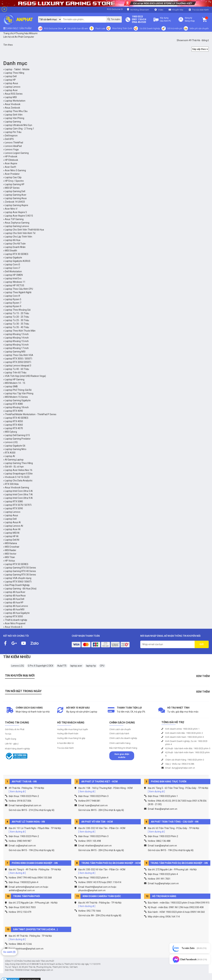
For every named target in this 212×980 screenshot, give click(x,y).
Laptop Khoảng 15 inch (17, 341)
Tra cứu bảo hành (200, 10)
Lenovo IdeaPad (13, 146)
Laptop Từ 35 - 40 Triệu (17, 327)
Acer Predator (12, 174)
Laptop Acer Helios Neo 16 (19, 470)
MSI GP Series (12, 188)
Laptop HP (10, 80)
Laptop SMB (11, 386)
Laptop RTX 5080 (14, 501)
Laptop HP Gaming (15, 379)
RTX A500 (10, 453)
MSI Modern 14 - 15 (15, 383)
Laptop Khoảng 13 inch (17, 334)
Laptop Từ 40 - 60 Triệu (17, 369)
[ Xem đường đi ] (17, 792)
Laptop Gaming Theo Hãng (19, 463)
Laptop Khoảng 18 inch (17, 407)
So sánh (9, 952)
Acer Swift (11, 167)
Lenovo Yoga (12, 150)
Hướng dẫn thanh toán (68, 734)
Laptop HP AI (12, 536)
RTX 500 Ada (12, 484)
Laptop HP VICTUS (15, 285)
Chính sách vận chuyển (120, 729)
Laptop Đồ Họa (13, 240)
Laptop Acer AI (13, 529)
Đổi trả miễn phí (175, 28)
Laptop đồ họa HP (14, 603)
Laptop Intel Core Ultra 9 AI (19, 498)
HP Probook (11, 156)
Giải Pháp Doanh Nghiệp (17, 585)
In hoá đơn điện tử (65, 743)
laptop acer (76, 666)
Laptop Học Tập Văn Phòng (19, 393)
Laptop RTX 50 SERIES (17, 564)
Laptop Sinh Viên (14, 115)
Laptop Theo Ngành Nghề (18, 292)
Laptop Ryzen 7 (13, 303)
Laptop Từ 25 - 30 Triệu (17, 320)
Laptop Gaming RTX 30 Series (20, 575)
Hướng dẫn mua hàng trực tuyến (73, 729)
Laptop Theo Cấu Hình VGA (19, 355)
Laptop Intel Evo (13, 278)
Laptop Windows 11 (15, 282)
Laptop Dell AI (12, 540)
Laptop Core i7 (13, 268)
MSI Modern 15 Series (16, 397)
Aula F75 (62, 666)
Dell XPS (9, 139)
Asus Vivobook (13, 104)
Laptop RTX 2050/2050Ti (18, 362)
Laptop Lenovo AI (14, 526)
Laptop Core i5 (13, 264)
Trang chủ (9, 33)
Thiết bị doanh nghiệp (16, 620)
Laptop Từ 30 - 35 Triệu (17, 324)
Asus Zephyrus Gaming (17, 223)
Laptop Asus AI (13, 522)
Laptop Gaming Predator (18, 439)
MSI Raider (11, 550)
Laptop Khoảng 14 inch (17, 338)
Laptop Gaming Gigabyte (18, 400)
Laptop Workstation (15, 101)
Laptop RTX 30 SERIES (17, 254)
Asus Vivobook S (14, 627)
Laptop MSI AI (12, 533)
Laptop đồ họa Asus (15, 596)
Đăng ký (188, 18)
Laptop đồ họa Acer (15, 592)
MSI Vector (11, 554)
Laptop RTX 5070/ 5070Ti (18, 505)
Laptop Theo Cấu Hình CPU (19, 289)
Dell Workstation (13, 271)
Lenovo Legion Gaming (17, 153)
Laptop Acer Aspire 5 (16, 212)
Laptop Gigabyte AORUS (18, 261)
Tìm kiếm (114, 19)
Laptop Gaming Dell (15, 191)
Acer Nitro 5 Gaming (15, 170)
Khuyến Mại (178, 10)
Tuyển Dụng (11, 739)
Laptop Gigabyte (13, 258)
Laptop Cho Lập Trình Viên (19, 237)
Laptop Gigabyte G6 (15, 446)
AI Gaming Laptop (14, 460)
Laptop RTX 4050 (14, 421)
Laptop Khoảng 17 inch (17, 348)
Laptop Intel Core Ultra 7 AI (19, 494)
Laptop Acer (11, 90)
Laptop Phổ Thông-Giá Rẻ (18, 390)
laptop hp (91, 666)
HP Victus (10, 561)
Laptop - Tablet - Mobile (17, 69)
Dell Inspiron (11, 136)
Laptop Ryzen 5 (13, 299)
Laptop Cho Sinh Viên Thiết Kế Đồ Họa (24, 230)
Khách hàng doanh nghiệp (17, 749)
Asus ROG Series (14, 94)
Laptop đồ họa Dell (15, 599)
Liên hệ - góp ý (12, 744)
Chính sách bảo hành (119, 734)
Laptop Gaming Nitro (16, 449)
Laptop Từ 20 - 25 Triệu (17, 317)
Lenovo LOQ (11, 442)
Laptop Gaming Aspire (17, 205)
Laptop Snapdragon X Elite (19, 474)
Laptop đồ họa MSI (15, 609)
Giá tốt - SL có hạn (14, 467)
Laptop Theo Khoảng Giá (18, 310)
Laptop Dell (11, 76)
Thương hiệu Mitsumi (26, 33)
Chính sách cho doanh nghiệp (123, 738)
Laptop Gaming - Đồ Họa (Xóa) (21, 589)
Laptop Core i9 (13, 296)
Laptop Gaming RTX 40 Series (20, 571)
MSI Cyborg (11, 432)
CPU (102, 666)
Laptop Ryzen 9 (13, 306)
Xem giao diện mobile (122, 756)
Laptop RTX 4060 (14, 425)
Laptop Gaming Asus (16, 198)
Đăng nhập (190, 21)
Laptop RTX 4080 (14, 404)
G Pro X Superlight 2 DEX (41, 666)
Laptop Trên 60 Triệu (16, 373)
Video (161, 10)
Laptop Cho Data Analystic (19, 481)
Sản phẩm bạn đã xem (77, 28)
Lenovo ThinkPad (14, 143)
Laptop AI (10, 456)
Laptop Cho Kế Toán (15, 244)
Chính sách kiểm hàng (120, 743)
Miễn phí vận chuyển (199, 28)
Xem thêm (203, 676)
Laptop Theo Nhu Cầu (16, 111)
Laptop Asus (12, 83)
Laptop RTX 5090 (14, 508)
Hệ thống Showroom (138, 10)
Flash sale (100, 28)
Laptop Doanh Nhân (15, 247)
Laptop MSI (11, 97)
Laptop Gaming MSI (15, 352)
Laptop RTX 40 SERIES (17, 418)
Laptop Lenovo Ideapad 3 (18, 366)
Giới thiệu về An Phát (15, 729)
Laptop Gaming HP (15, 184)
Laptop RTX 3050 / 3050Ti (19, 359)
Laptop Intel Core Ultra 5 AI (19, 491)
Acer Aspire (11, 163)
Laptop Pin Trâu (13, 132)
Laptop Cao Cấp (13, 177)
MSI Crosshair (12, 547)
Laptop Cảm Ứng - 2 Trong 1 (20, 129)
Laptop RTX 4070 (14, 428)
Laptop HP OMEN (14, 275)
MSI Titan (10, 557)
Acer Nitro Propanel (15, 623)
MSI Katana (11, 543)
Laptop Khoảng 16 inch (17, 345)
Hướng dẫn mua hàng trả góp (71, 738)
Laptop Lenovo (13, 87)
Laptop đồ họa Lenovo (16, 606)
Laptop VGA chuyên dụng (18, 578)
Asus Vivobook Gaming (17, 488)
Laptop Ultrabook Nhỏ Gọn (19, 125)
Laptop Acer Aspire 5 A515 (19, 216)
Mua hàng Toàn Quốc (122, 28)
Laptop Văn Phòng (15, 118)
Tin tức (8, 734)
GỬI (202, 644)
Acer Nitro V (11, 209)
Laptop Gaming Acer (16, 195)
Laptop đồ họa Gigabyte (17, 613)
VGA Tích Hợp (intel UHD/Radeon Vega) (25, 376)
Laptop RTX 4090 (14, 411)
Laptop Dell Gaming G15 (17, 435)
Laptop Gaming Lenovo (17, 226)
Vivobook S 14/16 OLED (17, 477)
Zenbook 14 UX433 (15, 202)
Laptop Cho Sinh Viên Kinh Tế (20, 233)
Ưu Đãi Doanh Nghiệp (150, 28)
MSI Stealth (11, 251)
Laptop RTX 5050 (14, 616)
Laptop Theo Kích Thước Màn (20, 331)
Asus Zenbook (13, 108)
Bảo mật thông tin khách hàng (123, 748)
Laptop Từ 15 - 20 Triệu (17, 313)
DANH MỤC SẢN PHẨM (17, 28)
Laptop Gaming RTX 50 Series (20, 568)
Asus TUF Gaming (14, 219)
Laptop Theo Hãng (15, 73)
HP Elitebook (12, 160)
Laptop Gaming (13, 122)
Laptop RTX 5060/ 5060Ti (18, 582)
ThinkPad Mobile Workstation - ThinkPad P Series (31, 414)
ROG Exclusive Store (53, 28)
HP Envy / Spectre (14, 181)
